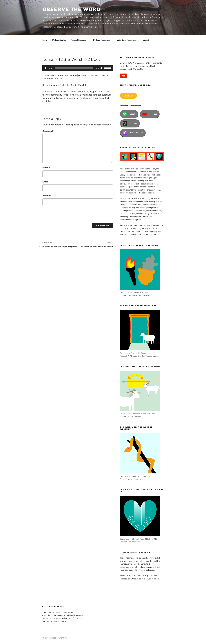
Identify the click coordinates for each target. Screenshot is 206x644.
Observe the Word (71, 9)
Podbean (130, 123)
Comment (48, 131)
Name (46, 168)
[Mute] (102, 68)
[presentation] (63, 215)
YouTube (83, 85)
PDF (123, 76)
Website (47, 196)
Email (46, 182)
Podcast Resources (103, 40)
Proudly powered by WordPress (55, 638)
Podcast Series (59, 40)
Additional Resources (128, 40)
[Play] (46, 68)
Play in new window (67, 75)
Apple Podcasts (61, 85)
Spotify (74, 85)
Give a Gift (128, 96)
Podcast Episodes (80, 40)
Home (45, 40)
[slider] (74, 68)
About (147, 40)
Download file (49, 75)
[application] (78, 68)
